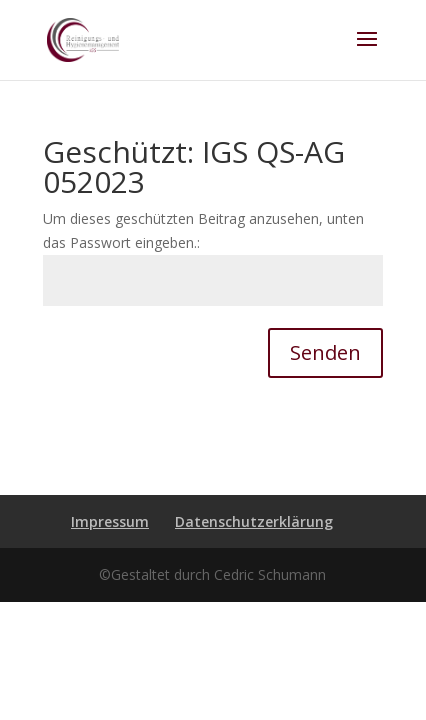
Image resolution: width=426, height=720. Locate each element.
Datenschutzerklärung (254, 521)
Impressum (110, 521)
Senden (325, 352)
